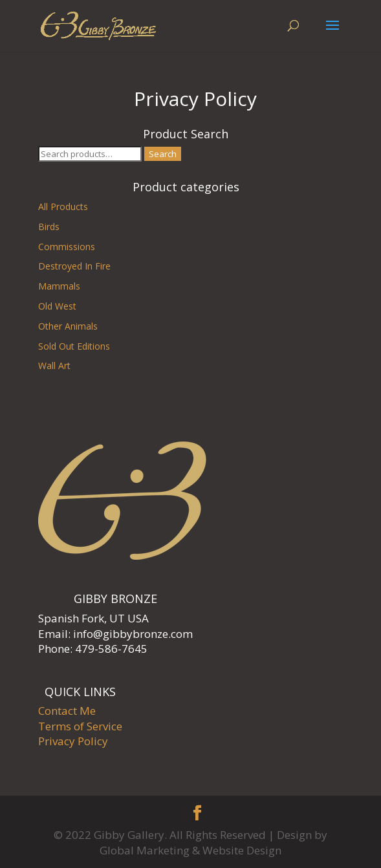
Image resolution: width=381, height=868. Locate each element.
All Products (63, 206)
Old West (57, 306)
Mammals (59, 286)
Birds (49, 227)
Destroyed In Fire (74, 266)
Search (163, 154)
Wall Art (54, 365)
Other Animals (68, 326)
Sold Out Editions (74, 346)
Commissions (67, 247)
